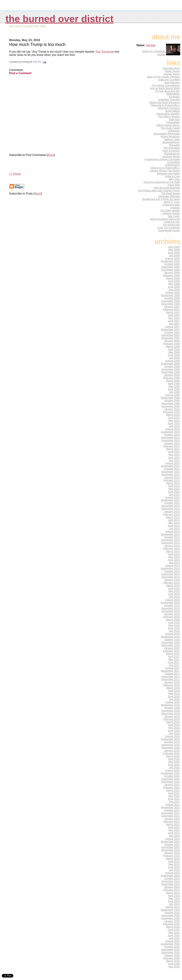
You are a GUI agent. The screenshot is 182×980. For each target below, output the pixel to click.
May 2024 (174, 898)
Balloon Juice (172, 139)
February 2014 (171, 548)
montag (151, 45)
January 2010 (172, 409)
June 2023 (174, 867)
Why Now (174, 179)
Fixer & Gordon (171, 151)
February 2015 (171, 583)
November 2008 (171, 369)
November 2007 (171, 335)
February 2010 (171, 412)
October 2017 (172, 674)
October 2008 (172, 366)
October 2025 (172, 947)
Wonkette (174, 145)
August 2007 (172, 327)
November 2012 (171, 506)
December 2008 (171, 372)
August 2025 (172, 941)
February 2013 (171, 514)
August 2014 (172, 566)
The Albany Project (169, 117)
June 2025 (174, 935)
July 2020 (174, 768)
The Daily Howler (170, 211)
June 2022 (174, 833)
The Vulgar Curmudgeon (166, 85)
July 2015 (174, 597)
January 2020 (172, 750)
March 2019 (173, 722)
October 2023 (172, 878)
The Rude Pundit (170, 128)
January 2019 (172, 716)
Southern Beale (171, 156)
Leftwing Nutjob (171, 213)
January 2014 (172, 546)
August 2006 (172, 292)
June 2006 (174, 287)
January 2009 (172, 375)
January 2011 (172, 443)
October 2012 (172, 503)
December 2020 (171, 782)
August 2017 (172, 668)
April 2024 (174, 896)
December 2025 (171, 952)
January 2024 (172, 887)
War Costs (174, 216)
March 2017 (173, 654)
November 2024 (171, 915)
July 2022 (174, 836)
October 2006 (172, 298)
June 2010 (174, 423)
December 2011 (171, 475)
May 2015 (174, 591)
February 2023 (171, 856)
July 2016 (174, 631)
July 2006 (174, 290)
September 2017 (170, 671)
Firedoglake (173, 122)
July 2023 (174, 870)
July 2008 (174, 358)
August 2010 (172, 429)
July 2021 (174, 802)
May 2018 (174, 694)
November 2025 (171, 950)
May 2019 (174, 728)
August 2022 (172, 839)
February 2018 (171, 685)
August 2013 (172, 531)
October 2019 (172, 742)
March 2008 (173, 347)
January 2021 (172, 785)
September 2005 (170, 261)
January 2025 (172, 921)
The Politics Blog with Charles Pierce (159, 191)
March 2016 (173, 620)
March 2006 (173, 278)
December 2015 (171, 611)
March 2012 (173, 483)
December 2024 (171, 918)
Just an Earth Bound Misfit (165, 88)
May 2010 (174, 420)
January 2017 (172, 648)
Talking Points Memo (168, 125)
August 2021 (172, 805)
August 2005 (172, 258)
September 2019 (170, 739)
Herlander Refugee (169, 196)
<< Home (15, 174)
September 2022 (170, 841)
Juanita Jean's (172, 74)
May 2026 (174, 967)
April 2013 (174, 520)
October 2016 (172, 640)
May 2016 (174, 625)
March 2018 (173, 688)
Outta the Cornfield (169, 80)
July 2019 (174, 733)
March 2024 (173, 893)
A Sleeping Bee (171, 205)
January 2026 (172, 955)
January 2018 (172, 682)
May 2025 (174, 933)
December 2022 (171, 850)
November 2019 (171, 745)
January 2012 (172, 477)
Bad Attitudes (172, 82)
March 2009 (173, 381)
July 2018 (174, 699)
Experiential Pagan (169, 230)
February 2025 (171, 924)
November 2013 (171, 540)
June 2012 (174, 492)
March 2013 (173, 517)
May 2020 (174, 762)
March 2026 (173, 961)
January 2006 (172, 273)
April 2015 (174, 588)
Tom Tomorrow (105, 52)
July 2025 (174, 938)
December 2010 (171, 440)
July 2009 (174, 392)
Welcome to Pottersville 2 (165, 105)
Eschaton (174, 97)
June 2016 (174, 628)
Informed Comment (169, 108)
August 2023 (172, 873)
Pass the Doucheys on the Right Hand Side (162, 183)
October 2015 (172, 605)
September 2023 (170, 876)
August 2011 (172, 463)
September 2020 (170, 773)
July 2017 (174, 665)
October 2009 (172, 401)
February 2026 (171, 958)
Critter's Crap (172, 176)
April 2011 (174, 452)
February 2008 (171, 344)
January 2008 (172, 341)
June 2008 (174, 355)
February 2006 (171, 275)
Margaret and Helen (168, 174)
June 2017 (174, 662)
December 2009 (171, 406)
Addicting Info (172, 222)
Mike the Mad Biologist (167, 188)
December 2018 (171, 713)
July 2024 (174, 904)
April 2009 (174, 384)
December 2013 (171, 543)
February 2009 (171, 378)
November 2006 (171, 301)
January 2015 (172, 580)
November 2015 (171, 608)
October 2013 (172, 537)
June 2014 (174, 560)
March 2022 (173, 824)
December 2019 (171, 748)
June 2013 (174, 526)
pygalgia (175, 208)
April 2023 (174, 861)
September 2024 (170, 910)
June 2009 (174, 389)
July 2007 (174, 324)
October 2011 (172, 469)
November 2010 (171, 438)
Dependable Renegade (166, 134)
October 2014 (172, 571)
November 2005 (171, 267)
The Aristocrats (171, 225)
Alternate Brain (171, 68)
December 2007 (171, 338)
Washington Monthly (168, 114)
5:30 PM (37, 62)
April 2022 (174, 827)
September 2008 (170, 364)
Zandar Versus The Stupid (165, 171)
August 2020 (172, 770)
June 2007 (174, 321)
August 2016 (172, 634)
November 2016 (171, 642)
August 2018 (172, 702)
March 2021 (173, 790)
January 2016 (172, 614)
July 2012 (174, 494)
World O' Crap (172, 202)
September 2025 (170, 944)
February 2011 (171, 446)
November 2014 (171, 574)
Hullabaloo (174, 131)
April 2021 (174, 793)
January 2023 (172, 853)
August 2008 (172, 361)
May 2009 (174, 386)
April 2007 (174, 315)
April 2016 (174, 622)
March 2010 (173, 415)
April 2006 (174, 281)
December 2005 (171, 270)
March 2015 (173, 585)
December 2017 (171, 679)
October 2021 (172, 810)
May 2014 (174, 557)
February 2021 (171, 787)
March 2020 (173, 756)
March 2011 (173, 449)
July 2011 (174, 460)
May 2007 (174, 318)
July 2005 (174, 255)
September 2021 (170, 807)
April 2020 (174, 759)
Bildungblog (173, 94)
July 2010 (174, 426)
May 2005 (174, 250)
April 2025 (174, 930)
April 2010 (174, 418)
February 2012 (171, 480)
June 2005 (174, 253)
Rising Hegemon (170, 137)
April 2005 (174, 247)
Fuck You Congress (169, 228)
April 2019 (174, 725)
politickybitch (172, 165)
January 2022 (172, 819)
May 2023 (174, 864)
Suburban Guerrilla (169, 100)
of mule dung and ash (167, 91)
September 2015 (170, 603)
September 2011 (170, 466)
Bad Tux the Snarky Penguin (163, 77)
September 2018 (170, 705)
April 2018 (174, 691)
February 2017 (171, 651)
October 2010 (172, 435)
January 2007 (172, 307)
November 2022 (171, 847)
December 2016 (171, 645)
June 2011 (174, 457)
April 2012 (174, 486)
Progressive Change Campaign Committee (162, 161)
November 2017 (171, 677)
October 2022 (172, 844)
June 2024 (174, 901)
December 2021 (171, 816)
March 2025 (173, 927)
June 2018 (174, 696)
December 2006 (171, 304)
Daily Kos (174, 119)
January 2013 (172, 512)
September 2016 (170, 637)
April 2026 (174, 964)
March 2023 (173, 859)
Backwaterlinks (171, 142)
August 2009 (172, 395)
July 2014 (174, 563)
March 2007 (173, 312)
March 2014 (173, 551)
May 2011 (174, 455)
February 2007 (171, 310)
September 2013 (170, 534)
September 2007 (170, 329)
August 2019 (172, 736)
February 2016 (171, 617)
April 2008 (174, 349)
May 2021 (174, 796)
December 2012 (171, 509)
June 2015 (174, 594)
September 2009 (170, 398)
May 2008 (174, 352)
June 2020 (174, 765)
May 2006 (174, 284)
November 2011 (171, 472)
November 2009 (171, 403)
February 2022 (171, 822)
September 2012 (170, 500)
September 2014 (170, 568)
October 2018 (172, 708)
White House (172, 71)
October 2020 (172, 776)
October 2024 (172, 913)
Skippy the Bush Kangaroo (164, 102)
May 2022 (174, 830)
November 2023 (171, 881)
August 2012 (172, 497)
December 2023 (171, 884)
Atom (51, 155)
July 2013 (174, 529)
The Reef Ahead (170, 193)
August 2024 (172, 907)
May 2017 (174, 659)
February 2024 (171, 890)
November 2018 (171, 711)
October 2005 (172, 264)
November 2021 (171, 813)
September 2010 (170, 432)
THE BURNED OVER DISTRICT (59, 19)
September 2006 (170, 295)
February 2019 (171, 719)
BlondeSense (172, 154)
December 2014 (171, 577)
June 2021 (174, 799)
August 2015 (172, 600)
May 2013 (174, 523)
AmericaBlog (172, 111)
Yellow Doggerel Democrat (165, 219)
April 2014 (174, 554)
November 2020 (171, 779)
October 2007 (172, 332)
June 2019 (174, 731)
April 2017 (174, 657)
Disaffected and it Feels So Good (161, 199)
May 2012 (174, 489)
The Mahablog (172, 148)
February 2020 (171, 753)
